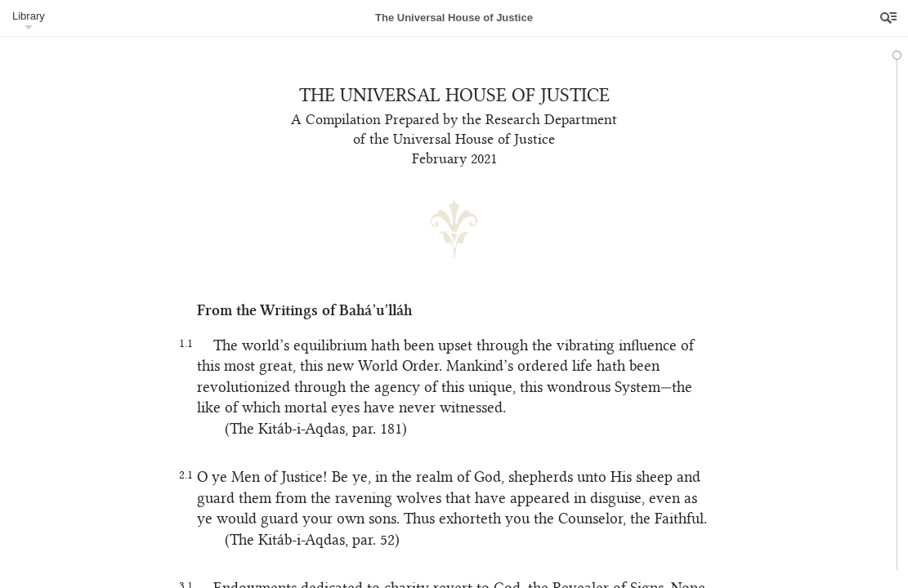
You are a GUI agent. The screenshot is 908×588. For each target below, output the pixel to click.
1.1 (181, 346)
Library (29, 16)
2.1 (181, 477)
